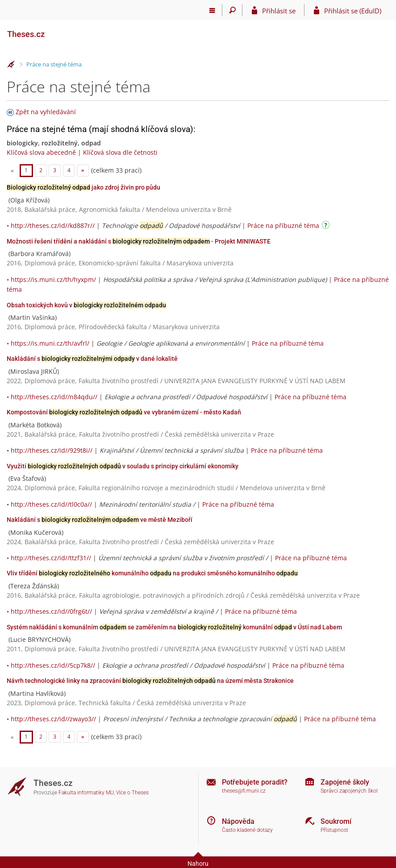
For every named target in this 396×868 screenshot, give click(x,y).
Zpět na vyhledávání (46, 112)
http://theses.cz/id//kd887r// (53, 225)
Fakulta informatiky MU (86, 793)
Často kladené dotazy (247, 830)
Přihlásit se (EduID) (353, 11)
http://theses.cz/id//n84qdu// (54, 397)
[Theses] (51, 30)
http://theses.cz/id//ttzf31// (51, 558)
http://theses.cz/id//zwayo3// (53, 719)
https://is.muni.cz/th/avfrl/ (50, 343)
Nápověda (238, 821)
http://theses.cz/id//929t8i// (52, 450)
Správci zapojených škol (349, 791)
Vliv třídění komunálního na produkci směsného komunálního (152, 573)
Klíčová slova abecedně (41, 152)
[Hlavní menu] (212, 10)
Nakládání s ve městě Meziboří (100, 520)
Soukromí (336, 821)
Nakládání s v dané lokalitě (92, 359)
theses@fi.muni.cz (244, 791)
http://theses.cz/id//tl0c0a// (51, 504)
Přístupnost (334, 830)
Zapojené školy (345, 782)
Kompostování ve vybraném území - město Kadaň (124, 412)
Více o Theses (132, 793)
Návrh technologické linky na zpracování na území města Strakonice (150, 681)
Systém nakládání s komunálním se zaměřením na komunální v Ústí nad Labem (174, 627)
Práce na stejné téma (54, 64)
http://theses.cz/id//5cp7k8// (53, 665)
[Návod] (327, 226)
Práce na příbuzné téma (283, 225)
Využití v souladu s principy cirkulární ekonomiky (123, 466)
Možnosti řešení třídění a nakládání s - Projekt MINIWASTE (139, 241)
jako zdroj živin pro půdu (83, 187)
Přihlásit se (279, 11)
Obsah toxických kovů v (86, 305)
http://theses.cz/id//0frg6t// (51, 611)
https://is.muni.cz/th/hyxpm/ (53, 279)
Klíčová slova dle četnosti (120, 152)
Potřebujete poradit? (255, 782)
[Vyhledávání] (232, 10)
